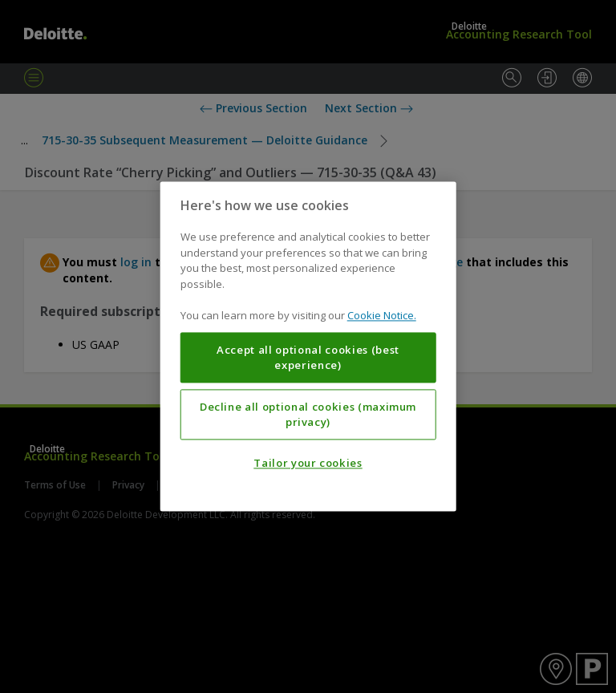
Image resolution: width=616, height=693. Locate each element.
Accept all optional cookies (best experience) (308, 358)
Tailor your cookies (308, 464)
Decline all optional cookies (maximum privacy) (308, 415)
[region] (308, 346)
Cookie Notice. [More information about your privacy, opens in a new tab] (382, 316)
